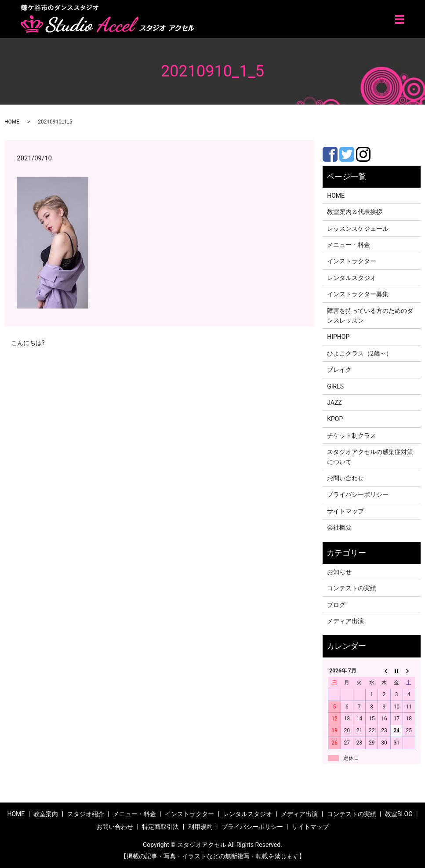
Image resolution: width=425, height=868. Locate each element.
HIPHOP (338, 337)
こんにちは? (28, 343)
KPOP (335, 419)
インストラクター (352, 261)
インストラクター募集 (358, 294)
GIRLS (335, 386)
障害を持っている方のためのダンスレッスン (370, 316)
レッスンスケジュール (358, 229)
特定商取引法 (160, 827)
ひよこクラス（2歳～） (360, 353)
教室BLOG (399, 814)
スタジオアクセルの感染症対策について (370, 457)
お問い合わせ (345, 478)
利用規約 (200, 827)
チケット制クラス (352, 436)
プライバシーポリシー (358, 494)
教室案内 (46, 814)
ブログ (336, 605)
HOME (12, 122)
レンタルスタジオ (352, 278)
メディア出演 (345, 621)
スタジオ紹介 (86, 814)
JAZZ (334, 403)
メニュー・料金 (349, 245)
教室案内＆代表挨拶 (355, 212)
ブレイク (339, 370)
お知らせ (339, 572)
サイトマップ (345, 511)
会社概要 (339, 527)
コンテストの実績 (352, 588)
